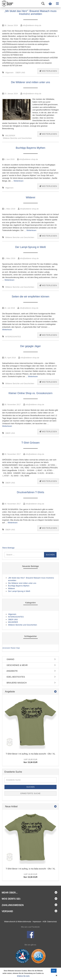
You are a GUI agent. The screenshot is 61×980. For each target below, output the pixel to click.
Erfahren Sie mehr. (23, 976)
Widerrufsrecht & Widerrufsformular (18, 922)
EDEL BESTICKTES (15, 677)
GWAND (9, 659)
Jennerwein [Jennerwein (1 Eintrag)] (6, 648)
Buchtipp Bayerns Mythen (30, 148)
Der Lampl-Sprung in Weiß (31, 247)
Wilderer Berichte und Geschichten (17, 138)
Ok (54, 971)
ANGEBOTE (11, 671)
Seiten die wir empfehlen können (30, 297)
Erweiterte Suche (30, 793)
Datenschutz (52, 922)
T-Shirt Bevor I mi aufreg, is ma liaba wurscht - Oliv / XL (30, 754)
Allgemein (9, 73)
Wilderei (30, 197)
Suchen (31, 787)
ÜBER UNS (20, 73)
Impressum (37, 922)
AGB (44, 922)
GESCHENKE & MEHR (16, 665)
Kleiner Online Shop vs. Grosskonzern (30, 393)
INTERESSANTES (13, 337)
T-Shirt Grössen (30, 443)
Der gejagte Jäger (30, 346)
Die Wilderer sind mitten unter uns (30, 82)
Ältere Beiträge (8, 548)
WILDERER (10, 136)
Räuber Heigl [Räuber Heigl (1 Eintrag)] (15, 648)
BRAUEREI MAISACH (16, 683)
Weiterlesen (48, 71)
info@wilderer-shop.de (31, 25)
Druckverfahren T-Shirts (30, 492)
